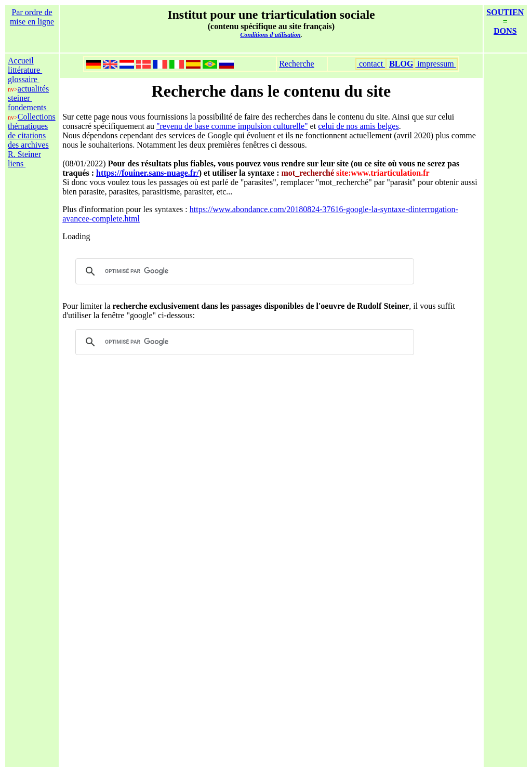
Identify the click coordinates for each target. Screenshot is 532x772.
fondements (28, 107)
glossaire (24, 79)
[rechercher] (243, 271)
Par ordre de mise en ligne (32, 17)
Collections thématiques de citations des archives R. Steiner (32, 135)
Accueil (21, 61)
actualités (33, 89)
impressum (435, 64)
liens (17, 163)
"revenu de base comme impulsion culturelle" (232, 126)
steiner (20, 98)
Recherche (297, 64)
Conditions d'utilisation (270, 35)
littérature (25, 70)
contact (371, 64)
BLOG (401, 64)
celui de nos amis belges (358, 126)
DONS (505, 31)
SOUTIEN (505, 12)
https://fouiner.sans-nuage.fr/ (148, 173)
